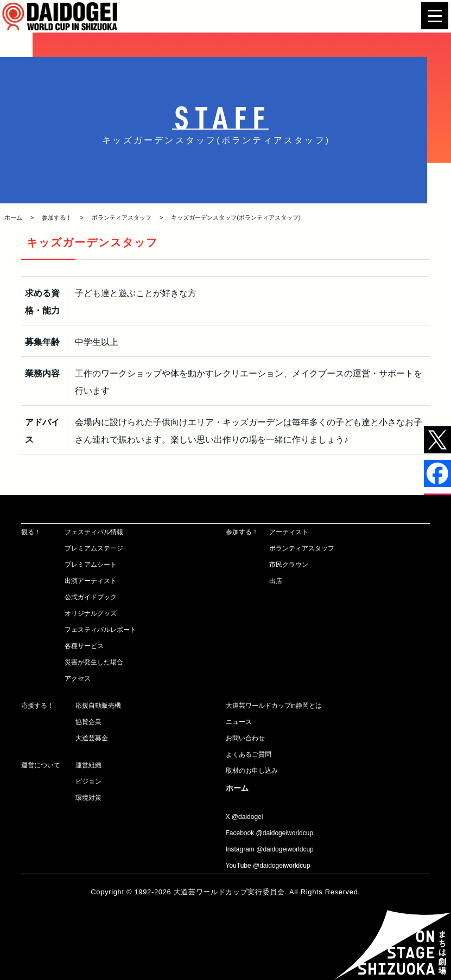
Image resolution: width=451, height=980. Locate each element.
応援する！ (37, 706)
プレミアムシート (91, 565)
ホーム (13, 217)
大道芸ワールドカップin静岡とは (274, 706)
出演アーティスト (91, 581)
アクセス (78, 678)
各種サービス (84, 646)
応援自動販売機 (98, 706)
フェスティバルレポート (100, 630)
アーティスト (289, 532)
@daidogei (247, 817)
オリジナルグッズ (91, 613)
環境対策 (88, 798)
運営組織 (88, 765)
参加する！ (57, 217)
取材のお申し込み (252, 771)
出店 (276, 581)
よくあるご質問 (249, 754)
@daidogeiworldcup (285, 833)
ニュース (239, 722)
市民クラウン (289, 565)
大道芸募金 (92, 738)
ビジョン (88, 782)
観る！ (31, 532)
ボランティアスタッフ (122, 217)
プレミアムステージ (94, 548)
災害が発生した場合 (94, 662)
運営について (41, 765)
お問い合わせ (245, 738)
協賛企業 (88, 722)
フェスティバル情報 (94, 532)
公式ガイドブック (91, 597)
